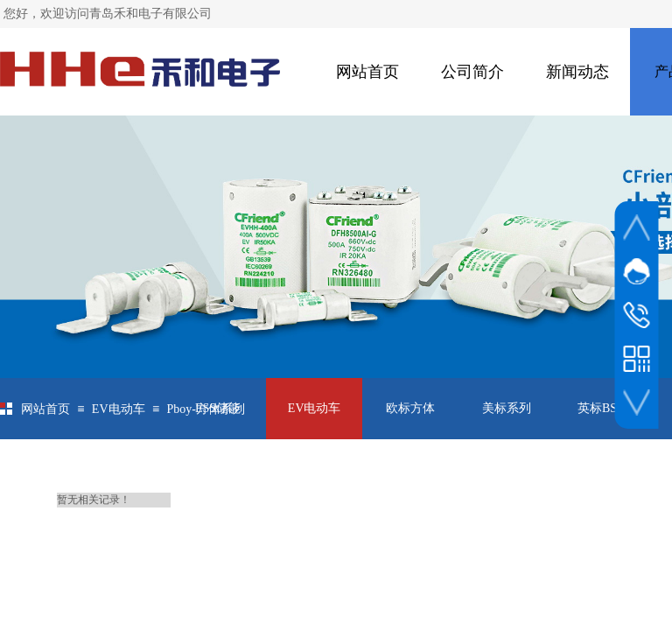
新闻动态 (577, 72)
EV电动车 (119, 409)
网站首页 (367, 72)
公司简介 (472, 72)
